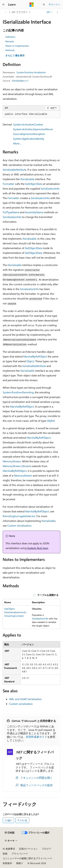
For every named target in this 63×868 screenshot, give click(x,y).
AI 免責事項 (9, 849)
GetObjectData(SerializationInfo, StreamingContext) (15, 612)
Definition (10, 37)
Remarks (10, 41)
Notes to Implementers (17, 46)
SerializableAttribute (14, 170)
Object (30, 361)
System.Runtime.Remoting (18, 392)
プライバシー (18, 854)
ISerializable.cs (19, 81)
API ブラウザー (20, 12)
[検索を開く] (44, 5)
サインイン (54, 4)
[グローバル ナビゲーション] (3, 5)
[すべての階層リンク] (6, 12)
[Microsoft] (32, 5)
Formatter (8, 184)
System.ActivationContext (28, 124)
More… (17, 143)
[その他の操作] (57, 12)
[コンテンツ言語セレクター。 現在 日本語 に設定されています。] (10, 833)
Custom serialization (21, 704)
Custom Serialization (19, 525)
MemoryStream (12, 461)
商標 (18, 863)
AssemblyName (34, 212)
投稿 (5, 854)
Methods (10, 50)
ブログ (45, 849)
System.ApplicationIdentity (29, 139)
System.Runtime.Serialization (31, 72)
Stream (26, 466)
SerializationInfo (50, 188)
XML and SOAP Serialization (25, 699)
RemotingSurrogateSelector (19, 516)
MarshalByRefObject (35, 356)
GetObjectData (34, 184)
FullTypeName (11, 212)
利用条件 (7, 863)
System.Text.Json (38, 548)
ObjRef (51, 421)
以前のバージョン (28, 849)
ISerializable (27, 179)
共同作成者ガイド (36, 737)
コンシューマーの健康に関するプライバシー (26, 858)
